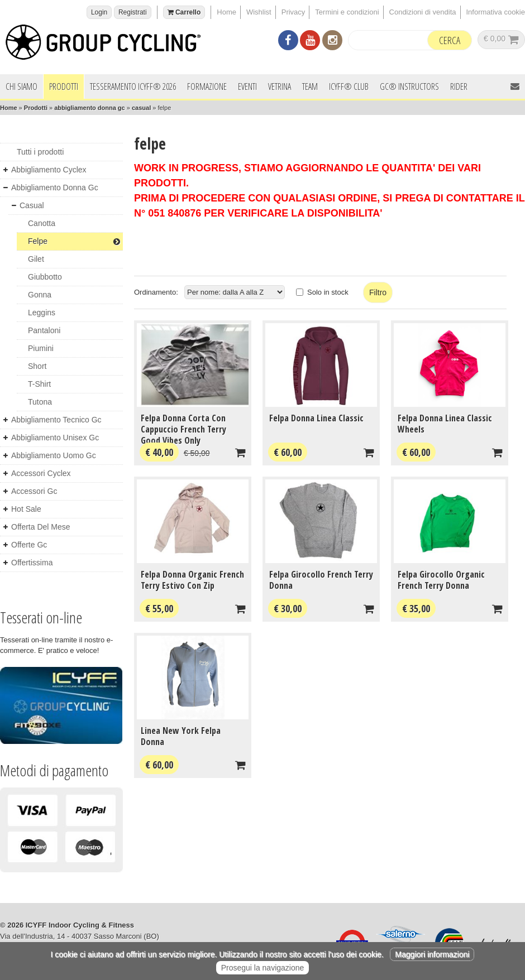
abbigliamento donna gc (90, 108)
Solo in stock (328, 292)
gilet (36, 259)
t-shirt (39, 384)
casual (141, 108)
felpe (74, 241)
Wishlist (259, 12)
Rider (459, 87)
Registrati (133, 12)
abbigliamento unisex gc (55, 438)
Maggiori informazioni (432, 954)
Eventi (247, 87)
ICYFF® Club (349, 87)
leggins (42, 313)
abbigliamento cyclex (49, 170)
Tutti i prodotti (40, 152)
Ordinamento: (156, 292)
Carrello (184, 12)
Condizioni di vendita (423, 12)
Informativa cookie (496, 12)
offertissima (32, 563)
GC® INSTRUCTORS (409, 87)
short (37, 366)
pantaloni (44, 330)
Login (99, 12)
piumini (41, 348)
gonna (40, 295)
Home (226, 12)
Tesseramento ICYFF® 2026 (133, 87)
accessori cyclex (41, 473)
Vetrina (280, 87)
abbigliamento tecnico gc (56, 420)
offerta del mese (41, 527)
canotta (42, 223)
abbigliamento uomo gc (54, 455)
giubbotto (45, 277)
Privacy (293, 12)
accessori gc (34, 491)
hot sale (26, 509)
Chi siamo (22, 87)
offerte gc (29, 545)
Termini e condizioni (347, 12)
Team (310, 87)
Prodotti (64, 87)
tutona (40, 402)
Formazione (207, 87)
